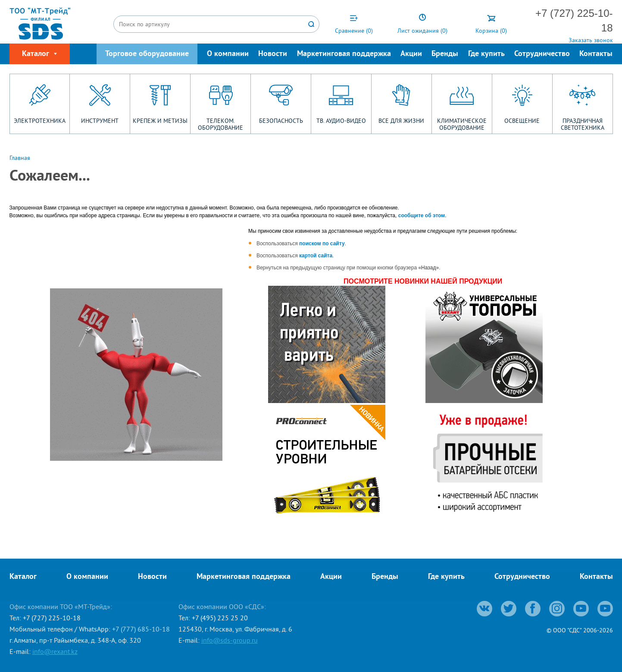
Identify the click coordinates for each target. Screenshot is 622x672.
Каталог (23, 577)
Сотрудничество (542, 54)
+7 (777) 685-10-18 (141, 629)
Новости (273, 54)
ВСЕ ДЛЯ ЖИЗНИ (401, 121)
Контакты (596, 54)
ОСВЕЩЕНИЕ (522, 121)
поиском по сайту (322, 244)
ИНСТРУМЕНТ (100, 121)
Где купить (486, 54)
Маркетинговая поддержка (344, 54)
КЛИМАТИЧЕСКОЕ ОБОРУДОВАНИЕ (462, 124)
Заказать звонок (591, 40)
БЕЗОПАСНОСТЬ (281, 121)
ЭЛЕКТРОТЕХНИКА (40, 121)
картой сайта (316, 256)
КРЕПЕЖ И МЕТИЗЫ (160, 121)
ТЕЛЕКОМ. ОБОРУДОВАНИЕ (220, 124)
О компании (228, 54)
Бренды (445, 54)
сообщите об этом (422, 216)
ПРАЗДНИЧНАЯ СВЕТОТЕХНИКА (583, 124)
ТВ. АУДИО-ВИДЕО (341, 121)
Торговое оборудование (147, 54)
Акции (411, 54)
